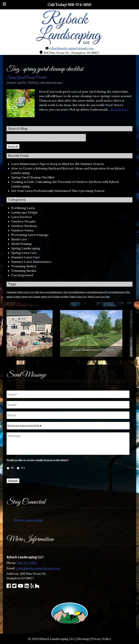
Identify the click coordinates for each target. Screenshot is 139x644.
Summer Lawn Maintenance (31, 262)
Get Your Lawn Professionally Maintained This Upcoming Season (58, 191)
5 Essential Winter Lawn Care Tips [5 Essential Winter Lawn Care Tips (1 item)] (23, 292)
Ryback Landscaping (29, 520)
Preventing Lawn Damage (30, 235)
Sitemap (83, 639)
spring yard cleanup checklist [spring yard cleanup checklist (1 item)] (55, 297)
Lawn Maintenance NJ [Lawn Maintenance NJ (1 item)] (97, 292)
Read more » (120, 109)
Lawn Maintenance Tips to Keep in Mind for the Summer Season (57, 164)
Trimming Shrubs (24, 271)
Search (13, 146)
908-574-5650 (27, 563)
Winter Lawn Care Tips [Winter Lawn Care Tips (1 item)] (99, 297)
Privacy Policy (101, 639)
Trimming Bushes (24, 266)
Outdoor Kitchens (24, 226)
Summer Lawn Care (25, 257)
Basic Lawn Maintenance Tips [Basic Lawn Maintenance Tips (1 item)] (54, 292)
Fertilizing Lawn (23, 208)
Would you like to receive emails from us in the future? (39, 460)
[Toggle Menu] (4, 4)
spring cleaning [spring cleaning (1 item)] (14, 297)
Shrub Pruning (21, 244)
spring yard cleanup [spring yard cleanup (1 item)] (31, 297)
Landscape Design (24, 212)
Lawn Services (22, 217)
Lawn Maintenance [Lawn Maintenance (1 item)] (77, 292)
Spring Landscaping (26, 248)
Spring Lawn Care (24, 253)
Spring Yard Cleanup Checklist (27, 78)
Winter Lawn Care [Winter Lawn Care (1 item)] (78, 297)
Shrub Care (19, 239)
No (13, 468)
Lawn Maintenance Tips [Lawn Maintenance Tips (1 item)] (119, 292)
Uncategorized (22, 275)
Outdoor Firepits (23, 221)
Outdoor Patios (22, 230)
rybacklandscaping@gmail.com (71, 48)
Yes (23, 468)
